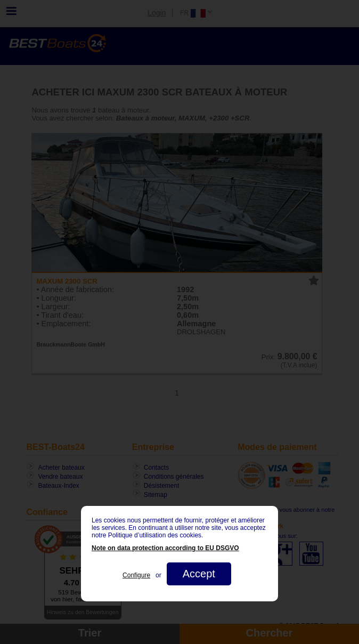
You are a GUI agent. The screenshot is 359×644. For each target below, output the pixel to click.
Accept (199, 574)
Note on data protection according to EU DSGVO (165, 548)
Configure (136, 575)
